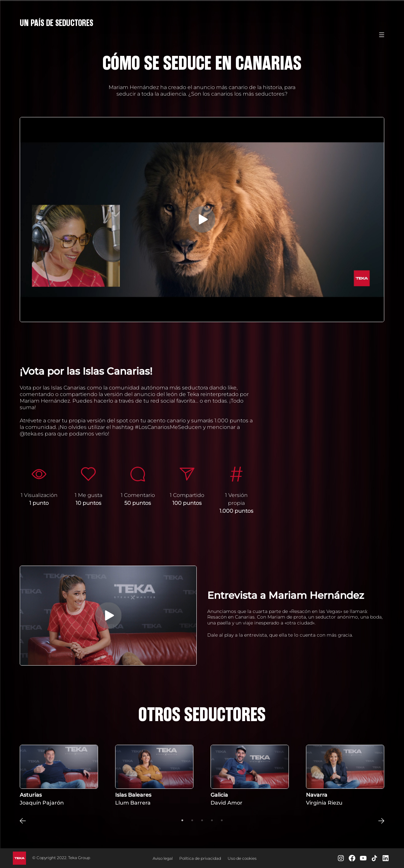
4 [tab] (212, 820)
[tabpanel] (59, 776)
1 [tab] (182, 820)
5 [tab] (222, 820)
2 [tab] (192, 820)
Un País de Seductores (56, 23)
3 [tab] (202, 820)
